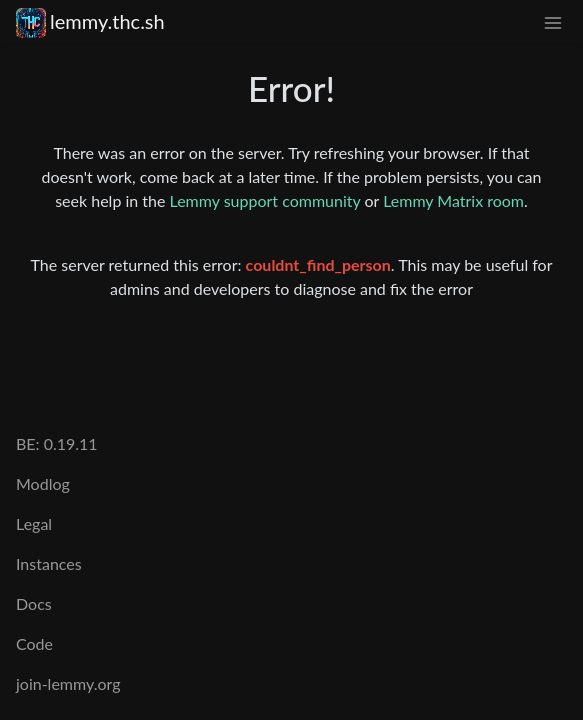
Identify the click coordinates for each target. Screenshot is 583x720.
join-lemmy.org (68, 683)
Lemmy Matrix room (453, 200)
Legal (34, 523)
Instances (49, 563)
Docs (34, 603)
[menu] (553, 21)
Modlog (43, 483)
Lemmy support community (265, 200)
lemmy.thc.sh (90, 21)
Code (34, 643)
